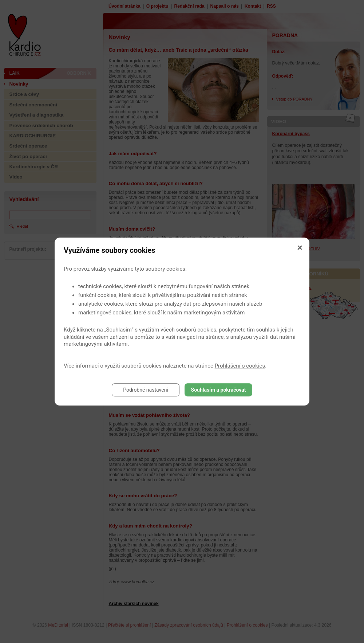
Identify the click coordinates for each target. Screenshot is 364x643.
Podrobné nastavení (146, 390)
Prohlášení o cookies (240, 366)
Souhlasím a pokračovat (219, 390)
